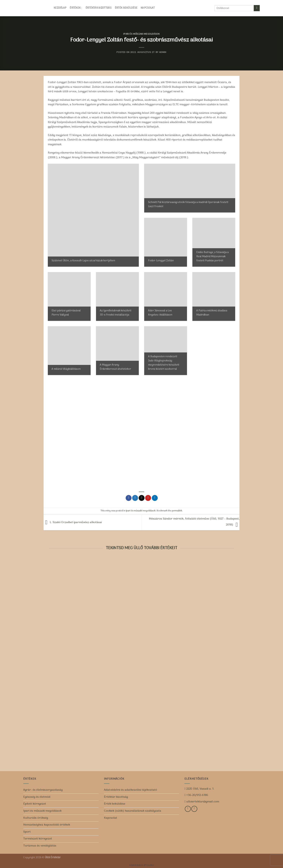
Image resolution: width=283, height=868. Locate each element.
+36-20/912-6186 (197, 795)
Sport (27, 832)
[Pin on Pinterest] (148, 498)
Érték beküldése (126, 8)
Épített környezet (35, 804)
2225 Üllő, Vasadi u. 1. (200, 789)
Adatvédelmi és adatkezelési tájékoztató (130, 790)
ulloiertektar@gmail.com (202, 802)
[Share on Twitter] (135, 498)
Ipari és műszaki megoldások (141, 34)
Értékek (76, 8)
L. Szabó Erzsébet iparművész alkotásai (73, 522)
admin (163, 52)
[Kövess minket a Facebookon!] (188, 809)
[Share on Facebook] (129, 498)
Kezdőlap (60, 8)
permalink (177, 511)
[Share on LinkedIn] (155, 498)
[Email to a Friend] (142, 498)
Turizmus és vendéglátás (40, 846)
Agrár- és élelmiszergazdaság (43, 790)
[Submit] (257, 8)
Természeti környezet (38, 839)
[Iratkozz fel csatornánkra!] (194, 809)
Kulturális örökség (36, 818)
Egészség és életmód (37, 797)
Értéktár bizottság (99, 8)
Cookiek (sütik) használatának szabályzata (133, 811)
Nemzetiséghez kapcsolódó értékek (47, 825)
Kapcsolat (148, 8)
